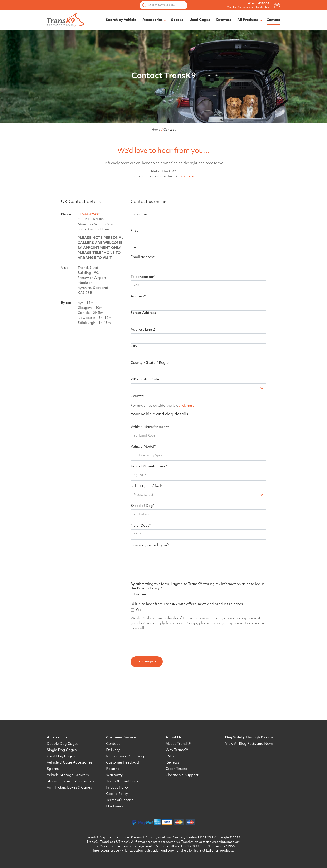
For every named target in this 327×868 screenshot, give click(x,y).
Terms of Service (120, 800)
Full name (139, 248)
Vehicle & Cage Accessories (69, 763)
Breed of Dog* (142, 539)
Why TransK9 (177, 750)
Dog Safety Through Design (249, 738)
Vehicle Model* (143, 480)
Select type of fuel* (147, 520)
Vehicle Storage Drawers (68, 775)
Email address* (143, 291)
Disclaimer (115, 807)
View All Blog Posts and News (249, 744)
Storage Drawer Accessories (70, 782)
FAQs (170, 757)
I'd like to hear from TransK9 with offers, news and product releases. (187, 638)
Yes (138, 643)
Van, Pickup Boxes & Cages (69, 788)
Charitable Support (182, 775)
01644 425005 (259, 4)
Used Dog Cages (61, 757)
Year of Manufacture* (149, 500)
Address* (138, 330)
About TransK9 (178, 744)
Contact (113, 744)
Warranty (114, 775)
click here (186, 210)
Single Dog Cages (62, 750)
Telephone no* (143, 310)
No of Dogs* (141, 559)
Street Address (143, 346)
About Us (174, 738)
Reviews (172, 763)
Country (137, 430)
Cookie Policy (117, 794)
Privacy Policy (118, 788)
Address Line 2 (143, 363)
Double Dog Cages (62, 744)
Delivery (113, 750)
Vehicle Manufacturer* (150, 460)
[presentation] (162, 676)
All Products (57, 738)
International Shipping (125, 757)
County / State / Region (151, 396)
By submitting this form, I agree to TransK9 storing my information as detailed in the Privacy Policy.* (197, 620)
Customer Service (121, 738)
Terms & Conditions (122, 782)
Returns (113, 769)
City (134, 380)
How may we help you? (150, 579)
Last (134, 281)
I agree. (141, 628)
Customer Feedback (123, 763)
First (134, 264)
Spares (53, 769)
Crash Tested (177, 769)
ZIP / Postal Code (145, 413)
